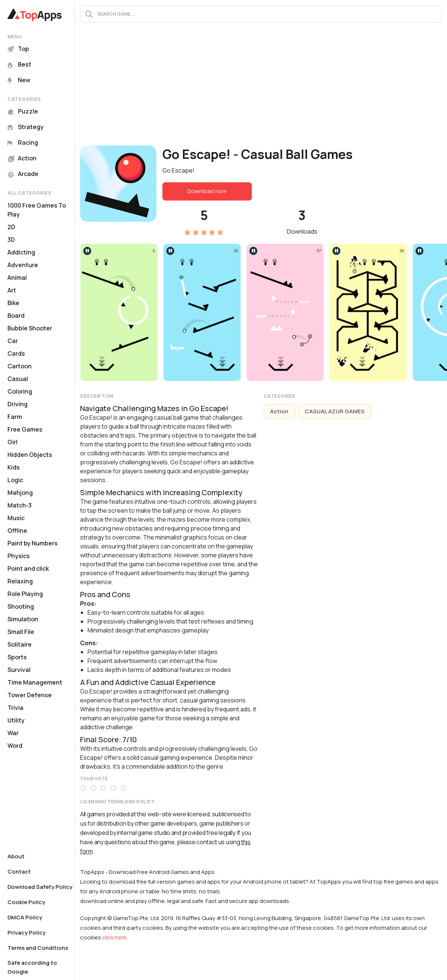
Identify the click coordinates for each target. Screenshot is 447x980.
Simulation (23, 619)
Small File (21, 632)
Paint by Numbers (33, 543)
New (19, 80)
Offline (17, 531)
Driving (18, 404)
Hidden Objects (30, 455)
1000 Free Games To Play (37, 210)
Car (13, 341)
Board (16, 316)
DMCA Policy (25, 917)
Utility (16, 720)
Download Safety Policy (40, 887)
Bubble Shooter (30, 328)
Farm (15, 417)
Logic (15, 480)
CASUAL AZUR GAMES (335, 411)
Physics (19, 556)
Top (18, 49)
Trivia (15, 708)
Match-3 (20, 505)
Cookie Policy (26, 902)
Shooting (21, 606)
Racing (23, 142)
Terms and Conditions (38, 948)
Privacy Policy (26, 933)
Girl (12, 442)
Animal (17, 278)
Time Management (35, 682)
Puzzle (23, 111)
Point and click (28, 569)
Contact (19, 872)
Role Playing (25, 594)
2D (11, 227)
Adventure (23, 265)
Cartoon (20, 366)
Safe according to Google (32, 967)
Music (16, 518)
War (13, 733)
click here (114, 937)
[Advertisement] (261, 90)
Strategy (26, 127)
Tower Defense (30, 695)
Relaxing (20, 581)
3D (11, 240)
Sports (17, 657)
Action (22, 158)
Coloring (20, 391)
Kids (14, 467)
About (16, 856)
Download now (207, 191)
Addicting (21, 252)
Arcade (23, 174)
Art (12, 290)
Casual (18, 379)
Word (15, 746)
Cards (16, 353)
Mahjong (20, 493)
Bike (13, 303)
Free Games (25, 429)
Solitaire (20, 644)
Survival (19, 670)
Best (19, 64)
